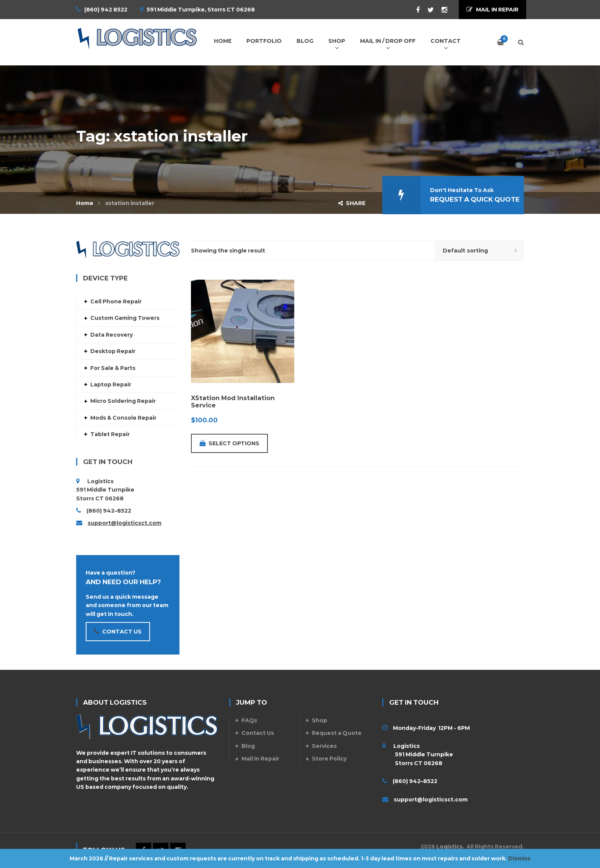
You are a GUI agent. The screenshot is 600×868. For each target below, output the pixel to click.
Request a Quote (337, 733)
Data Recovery (112, 335)
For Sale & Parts (113, 368)
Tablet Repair (110, 434)
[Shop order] (479, 251)
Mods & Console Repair (123, 418)
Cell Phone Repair (116, 301)
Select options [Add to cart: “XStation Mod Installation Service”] (229, 443)
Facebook (414, 10)
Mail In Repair (260, 759)
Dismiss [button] (519, 858)
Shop (320, 720)
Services (324, 746)
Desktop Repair (113, 351)
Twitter (427, 10)
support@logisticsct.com (125, 523)
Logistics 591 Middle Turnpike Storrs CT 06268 (418, 755)
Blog (248, 746)
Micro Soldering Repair (123, 401)
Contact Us (258, 733)
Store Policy (329, 759)
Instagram (441, 10)
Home (85, 203)
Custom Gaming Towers (125, 318)
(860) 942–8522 (109, 511)
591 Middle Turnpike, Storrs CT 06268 (201, 10)
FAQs (249, 720)
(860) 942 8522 (106, 10)
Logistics (449, 847)
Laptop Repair (111, 384)
